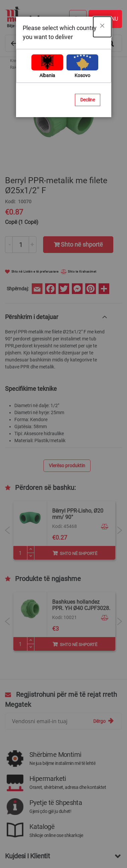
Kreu (14, 61)
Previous (8, 530)
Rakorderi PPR (23, 67)
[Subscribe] (103, 721)
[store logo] (60, 17)
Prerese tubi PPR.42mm (80, 511)
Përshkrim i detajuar (32, 317)
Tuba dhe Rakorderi (76, 61)
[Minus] (31, 647)
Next (119, 530)
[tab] (57, 317)
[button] (106, 520)
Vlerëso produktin (67, 466)
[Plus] (31, 640)
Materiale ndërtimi (38, 61)
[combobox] (63, 43)
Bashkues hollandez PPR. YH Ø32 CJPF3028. (81, 605)
